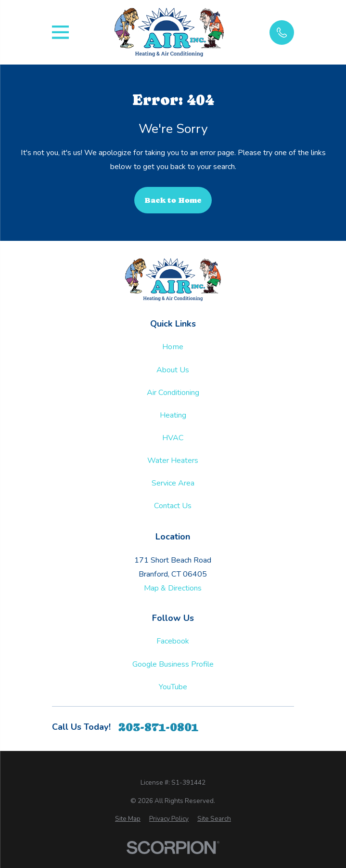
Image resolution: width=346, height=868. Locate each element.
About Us (173, 370)
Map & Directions (173, 588)
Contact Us (173, 506)
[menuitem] (128, 819)
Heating (173, 415)
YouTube (173, 687)
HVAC (173, 438)
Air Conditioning (173, 393)
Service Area (173, 483)
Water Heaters (173, 460)
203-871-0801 (158, 727)
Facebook (173, 641)
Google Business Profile (173, 664)
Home (173, 347)
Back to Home (173, 200)
